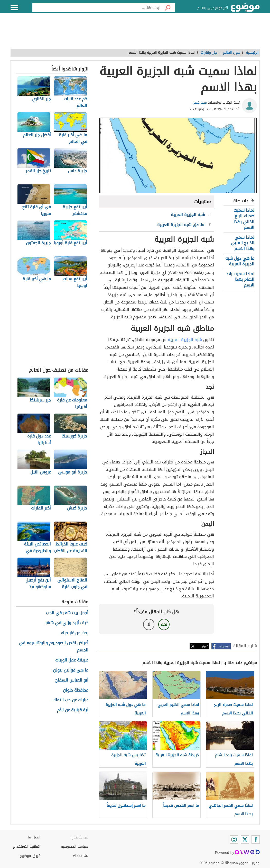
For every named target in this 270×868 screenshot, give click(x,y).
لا (149, 624)
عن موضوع (80, 837)
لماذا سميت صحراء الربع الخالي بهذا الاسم (244, 219)
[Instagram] (234, 839)
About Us (81, 856)
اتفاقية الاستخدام (27, 847)
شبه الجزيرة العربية (185, 340)
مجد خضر (200, 102)
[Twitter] (245, 839)
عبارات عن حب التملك (70, 700)
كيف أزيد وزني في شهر (67, 623)
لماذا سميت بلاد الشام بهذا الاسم (240, 280)
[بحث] (168, 8)
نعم (164, 624)
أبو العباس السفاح (72, 680)
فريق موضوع (30, 856)
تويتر (205, 646)
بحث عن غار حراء (75, 633)
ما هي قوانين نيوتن (71, 670)
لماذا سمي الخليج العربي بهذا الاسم (243, 243)
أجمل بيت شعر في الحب (67, 613)
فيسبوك (224, 646)
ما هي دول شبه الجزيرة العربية (240, 261)
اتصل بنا (34, 837)
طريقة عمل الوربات (72, 660)
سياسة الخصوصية (75, 847)
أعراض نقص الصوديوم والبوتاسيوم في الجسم (54, 647)
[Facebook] (256, 839)
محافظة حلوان (76, 690)
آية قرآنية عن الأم (73, 710)
